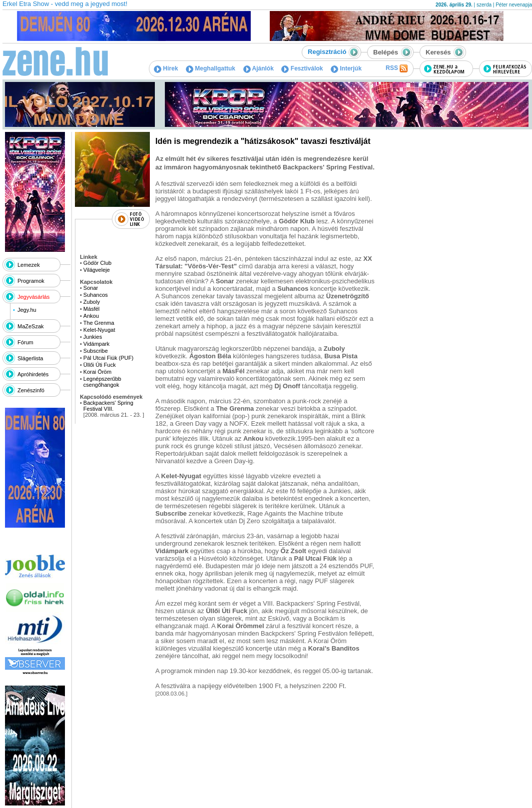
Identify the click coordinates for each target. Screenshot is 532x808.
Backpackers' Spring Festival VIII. (108, 406)
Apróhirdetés (33, 374)
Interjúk (346, 68)
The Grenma (99, 323)
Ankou (91, 316)
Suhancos (96, 295)
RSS (397, 68)
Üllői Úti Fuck (100, 365)
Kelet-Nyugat (99, 330)
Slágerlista (30, 358)
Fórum (25, 342)
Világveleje (97, 270)
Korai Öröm (97, 372)
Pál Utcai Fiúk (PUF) (108, 358)
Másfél (91, 309)
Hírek (166, 68)
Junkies (93, 337)
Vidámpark (96, 344)
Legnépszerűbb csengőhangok (102, 382)
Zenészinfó (31, 390)
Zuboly (92, 302)
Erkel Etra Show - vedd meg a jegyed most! (65, 4)
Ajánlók (259, 68)
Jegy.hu (27, 310)
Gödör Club (97, 263)
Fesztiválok (302, 68)
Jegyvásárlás (33, 297)
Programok (31, 281)
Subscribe (96, 351)
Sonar (91, 288)
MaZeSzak (31, 326)
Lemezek (29, 265)
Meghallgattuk (211, 68)
